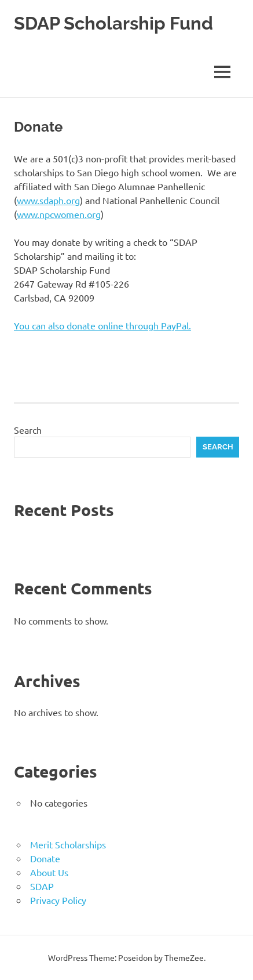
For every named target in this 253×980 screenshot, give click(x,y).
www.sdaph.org (48, 200)
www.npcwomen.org (59, 214)
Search (28, 430)
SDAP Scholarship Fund (117, 23)
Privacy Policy (58, 900)
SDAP (42, 886)
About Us (49, 872)
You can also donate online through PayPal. (102, 325)
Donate (45, 858)
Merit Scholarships (68, 844)
